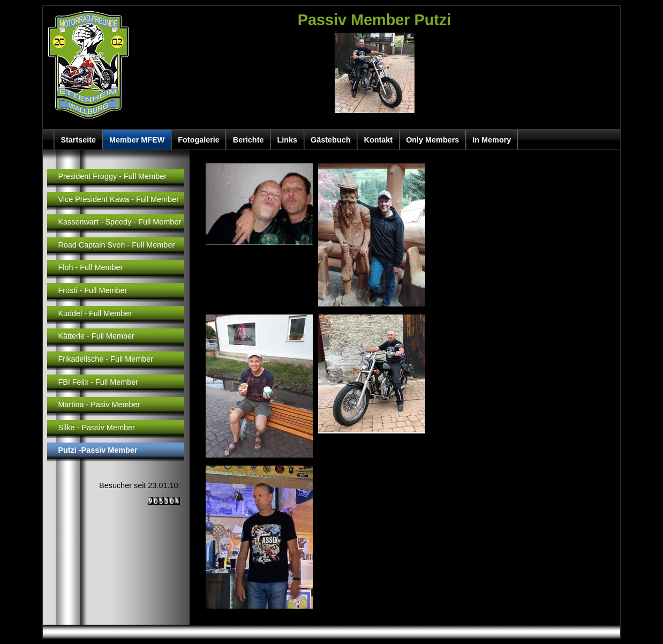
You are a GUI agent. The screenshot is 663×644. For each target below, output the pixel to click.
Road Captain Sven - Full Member (116, 245)
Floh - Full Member (90, 267)
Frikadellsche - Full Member (106, 359)
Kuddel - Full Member (95, 313)
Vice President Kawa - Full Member (118, 199)
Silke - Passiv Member (96, 428)
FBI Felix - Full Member (98, 382)
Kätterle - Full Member (96, 336)
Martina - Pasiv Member (99, 405)
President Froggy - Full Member (112, 176)
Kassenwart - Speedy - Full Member (119, 222)
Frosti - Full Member (92, 290)
